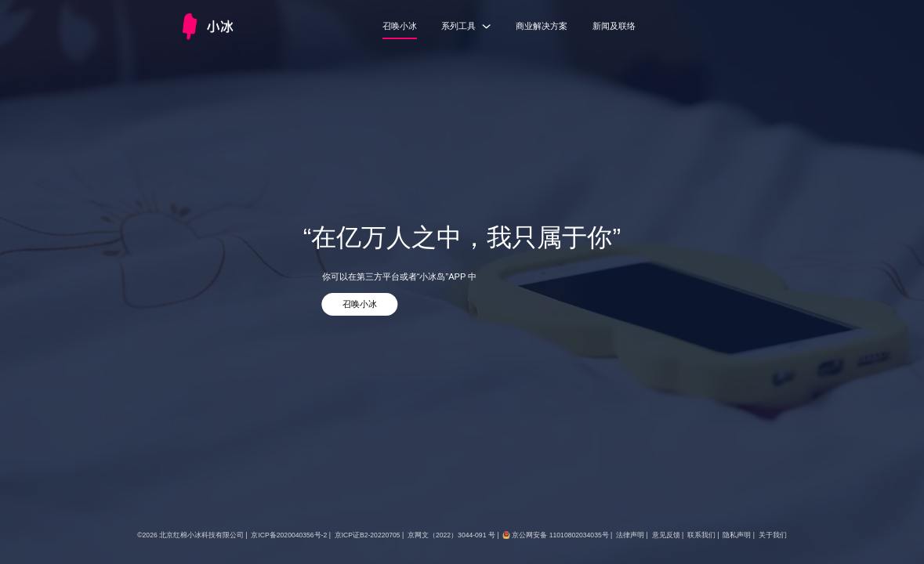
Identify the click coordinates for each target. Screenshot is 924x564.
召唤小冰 (400, 26)
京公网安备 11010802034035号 (560, 535)
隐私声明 (737, 535)
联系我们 (701, 535)
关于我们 (773, 535)
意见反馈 (666, 535)
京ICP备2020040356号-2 (289, 535)
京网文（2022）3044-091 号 (451, 535)
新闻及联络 (614, 26)
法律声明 (630, 535)
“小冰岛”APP (441, 277)
